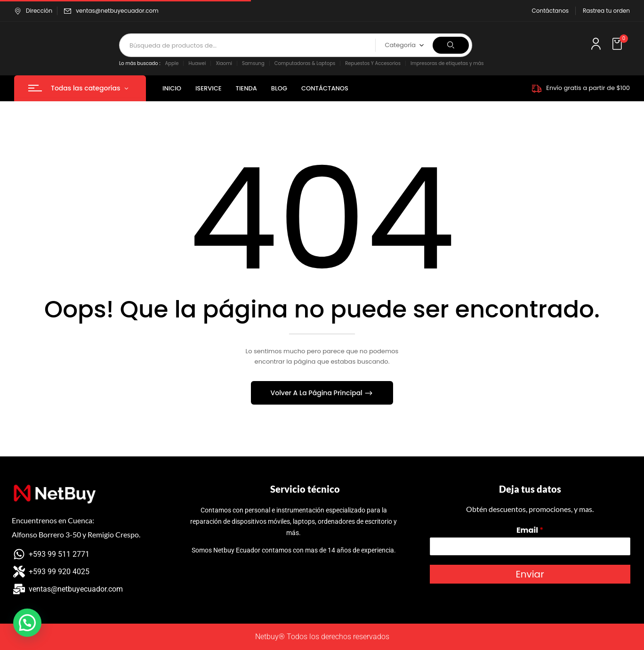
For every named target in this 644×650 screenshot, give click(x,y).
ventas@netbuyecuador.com (117, 11)
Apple (172, 63)
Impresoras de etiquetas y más (447, 63)
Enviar (530, 574)
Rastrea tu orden (606, 11)
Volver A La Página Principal (318, 393)
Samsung (253, 63)
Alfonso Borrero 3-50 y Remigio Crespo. (76, 534)
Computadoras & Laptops (305, 63)
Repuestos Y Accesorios (373, 63)
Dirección (33, 11)
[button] (618, 44)
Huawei (197, 63)
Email (530, 531)
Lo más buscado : (140, 63)
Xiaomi (224, 63)
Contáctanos (551, 11)
